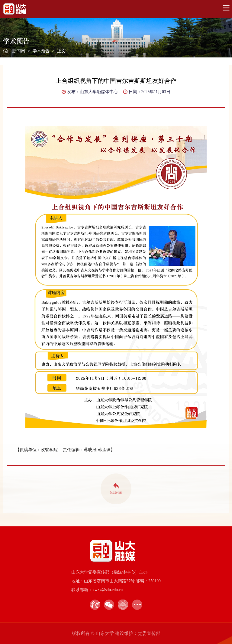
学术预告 (41, 51)
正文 (61, 51)
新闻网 (19, 51)
